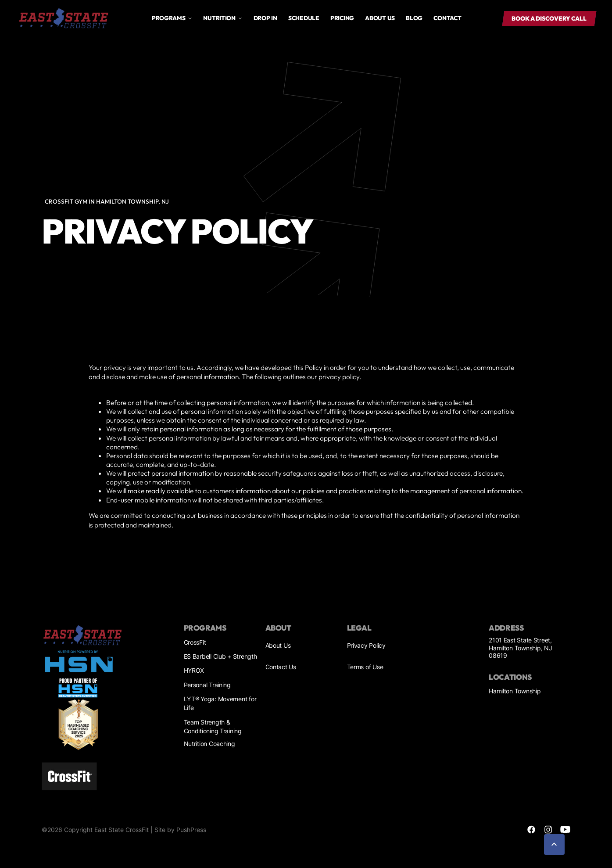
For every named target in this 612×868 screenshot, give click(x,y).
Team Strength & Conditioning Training (213, 727)
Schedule (304, 18)
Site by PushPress (180, 830)
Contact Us (281, 667)
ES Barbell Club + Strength (220, 656)
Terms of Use (365, 667)
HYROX (194, 671)
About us (380, 18)
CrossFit (195, 642)
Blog (414, 18)
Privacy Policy (366, 646)
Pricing (342, 18)
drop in (265, 18)
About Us (278, 646)
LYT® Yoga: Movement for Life (220, 704)
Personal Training (207, 685)
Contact (447, 18)
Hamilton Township (515, 691)
